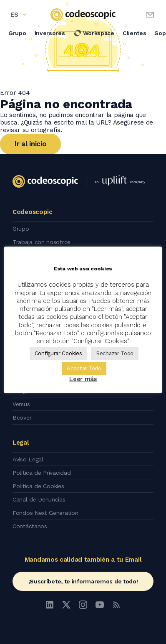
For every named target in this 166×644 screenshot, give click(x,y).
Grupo (17, 33)
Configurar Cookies (58, 353)
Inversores (50, 33)
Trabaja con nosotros (41, 242)
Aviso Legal (28, 459)
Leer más (83, 379)
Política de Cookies (38, 486)
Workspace (94, 33)
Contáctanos (30, 526)
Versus (21, 404)
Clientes (135, 33)
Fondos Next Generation (45, 513)
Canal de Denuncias (39, 499)
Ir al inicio (30, 144)
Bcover (22, 417)
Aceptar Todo (84, 368)
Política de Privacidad (41, 473)
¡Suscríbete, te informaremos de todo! (83, 581)
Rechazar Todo (115, 353)
